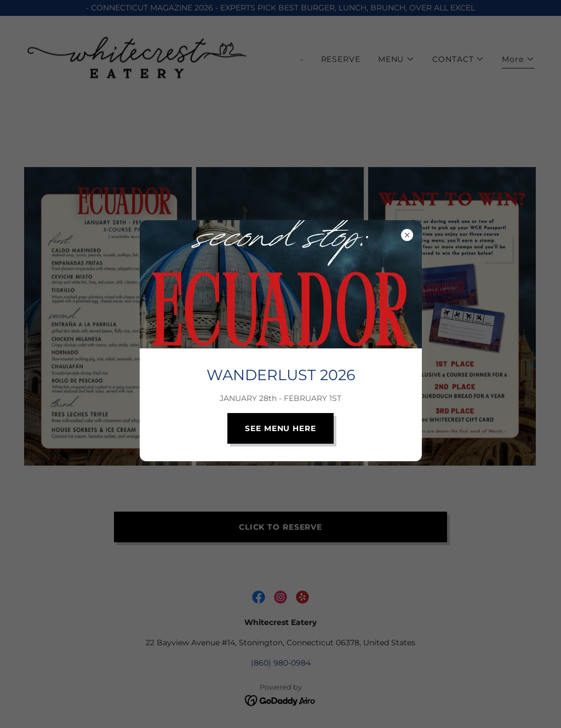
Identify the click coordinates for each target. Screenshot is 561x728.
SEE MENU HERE (280, 428)
